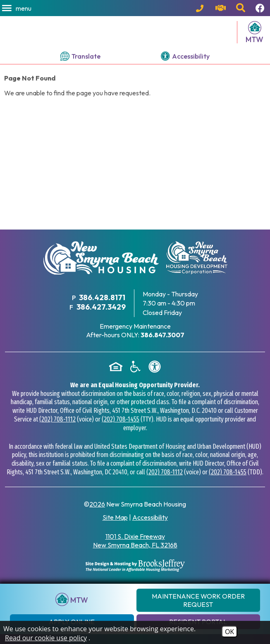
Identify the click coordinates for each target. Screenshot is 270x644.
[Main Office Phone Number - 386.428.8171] (202, 8)
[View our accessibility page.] (185, 66)
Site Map (115, 528)
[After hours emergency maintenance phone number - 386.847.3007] (162, 345)
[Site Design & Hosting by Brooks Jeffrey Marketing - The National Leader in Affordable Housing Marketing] (135, 576)
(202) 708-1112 (57, 430)
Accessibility (150, 528)
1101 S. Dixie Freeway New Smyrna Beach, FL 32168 (135, 551)
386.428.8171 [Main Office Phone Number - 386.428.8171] (102, 308)
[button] (17, 8)
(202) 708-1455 (121, 430)
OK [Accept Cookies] (229, 632)
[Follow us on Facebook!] (261, 8)
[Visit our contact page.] (222, 8)
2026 (97, 514)
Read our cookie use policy (46, 638)
